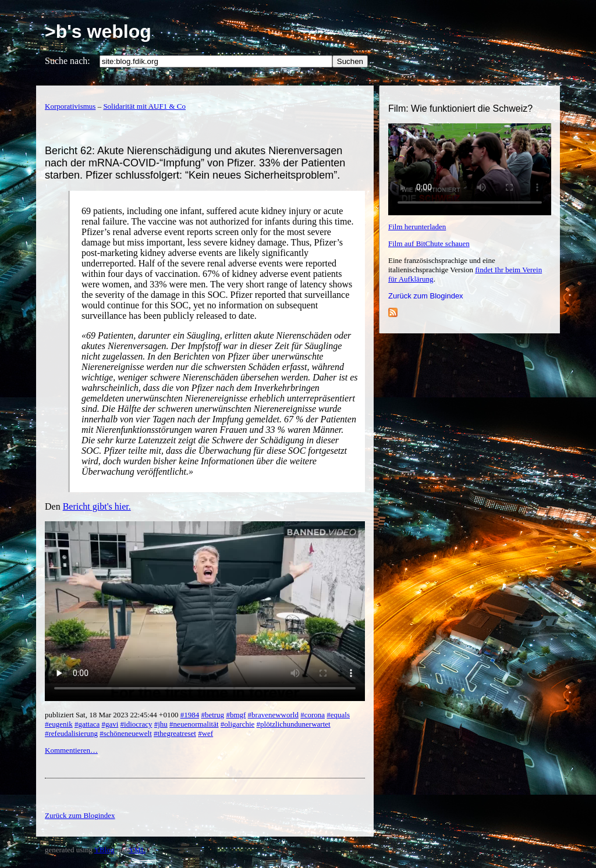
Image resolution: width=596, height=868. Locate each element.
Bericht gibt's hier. (97, 506)
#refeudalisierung (71, 733)
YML (137, 850)
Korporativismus (70, 106)
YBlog (104, 850)
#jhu (161, 724)
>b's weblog (98, 31)
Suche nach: (68, 61)
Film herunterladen (417, 227)
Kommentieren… (71, 750)
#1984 (190, 715)
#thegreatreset (175, 733)
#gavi (110, 724)
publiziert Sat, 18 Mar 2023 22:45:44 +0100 (113, 715)
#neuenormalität (194, 724)
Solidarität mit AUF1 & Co (144, 106)
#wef (205, 733)
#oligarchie (237, 724)
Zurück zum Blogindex (426, 296)
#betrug (212, 715)
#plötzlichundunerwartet (294, 724)
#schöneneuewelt (126, 733)
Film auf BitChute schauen (429, 243)
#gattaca (87, 724)
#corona (313, 715)
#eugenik (59, 724)
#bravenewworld (273, 715)
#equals (338, 715)
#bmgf (236, 715)
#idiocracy (136, 724)
